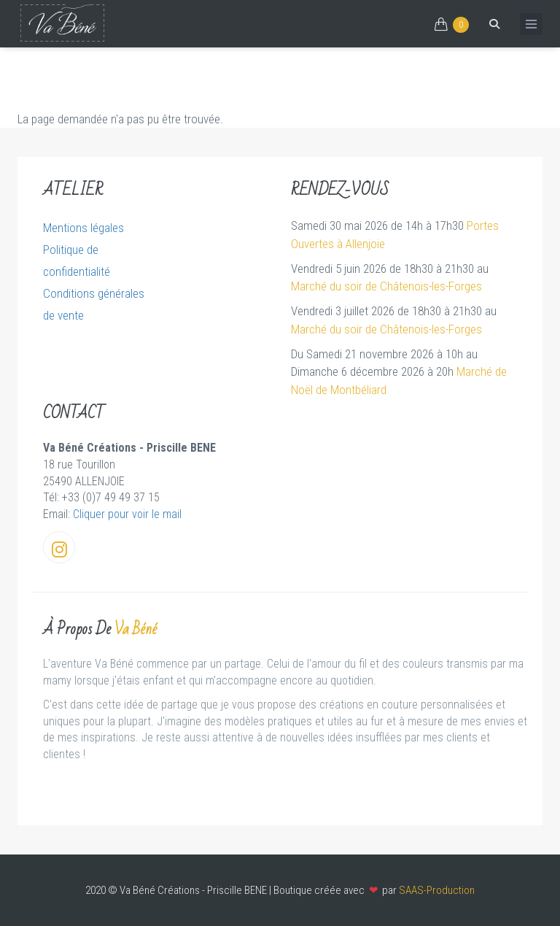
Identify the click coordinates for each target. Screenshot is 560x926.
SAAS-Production (437, 890)
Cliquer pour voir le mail (127, 514)
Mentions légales (83, 228)
